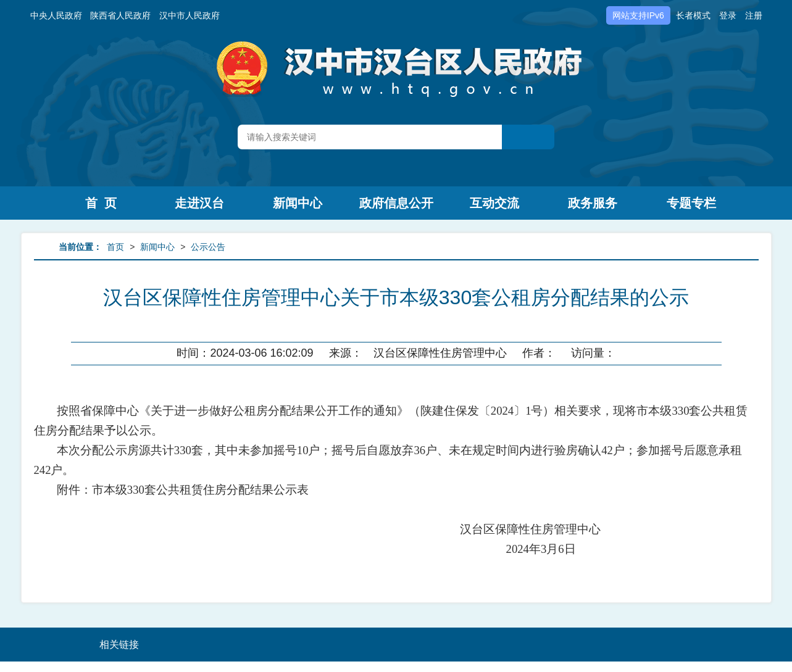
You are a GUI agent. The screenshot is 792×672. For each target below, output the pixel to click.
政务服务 (593, 203)
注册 (754, 15)
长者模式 (693, 15)
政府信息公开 (396, 203)
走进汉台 (199, 203)
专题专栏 (691, 203)
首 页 (101, 203)
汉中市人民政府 (190, 15)
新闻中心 (298, 203)
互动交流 (494, 203)
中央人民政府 (56, 15)
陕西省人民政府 (120, 15)
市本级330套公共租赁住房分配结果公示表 (200, 490)
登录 (728, 15)
